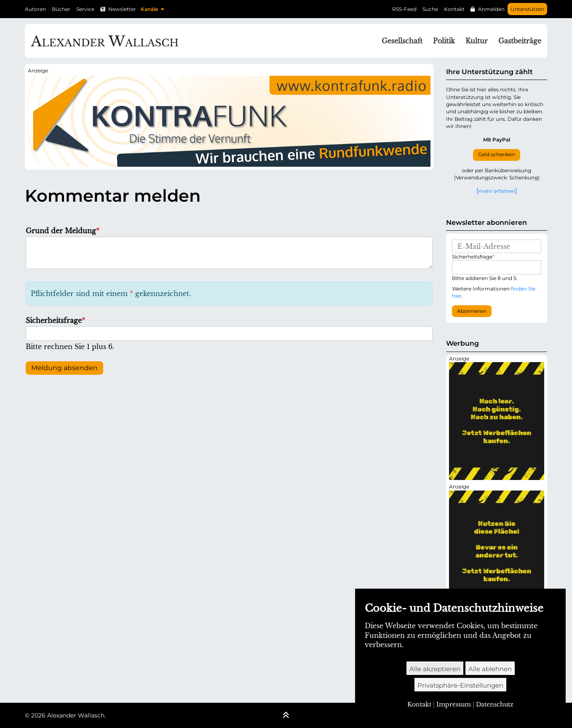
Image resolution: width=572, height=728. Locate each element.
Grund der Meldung (63, 231)
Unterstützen (527, 9)
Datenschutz (495, 704)
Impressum (454, 704)
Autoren (35, 9)
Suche (430, 9)
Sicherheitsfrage (55, 320)
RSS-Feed (404, 9)
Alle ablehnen (490, 669)
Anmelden (491, 9)
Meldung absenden (64, 368)
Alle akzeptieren (435, 669)
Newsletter (122, 9)
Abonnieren (472, 311)
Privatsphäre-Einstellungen (460, 685)
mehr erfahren (497, 191)
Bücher (61, 9)
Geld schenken (497, 155)
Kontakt (454, 9)
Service (85, 9)
